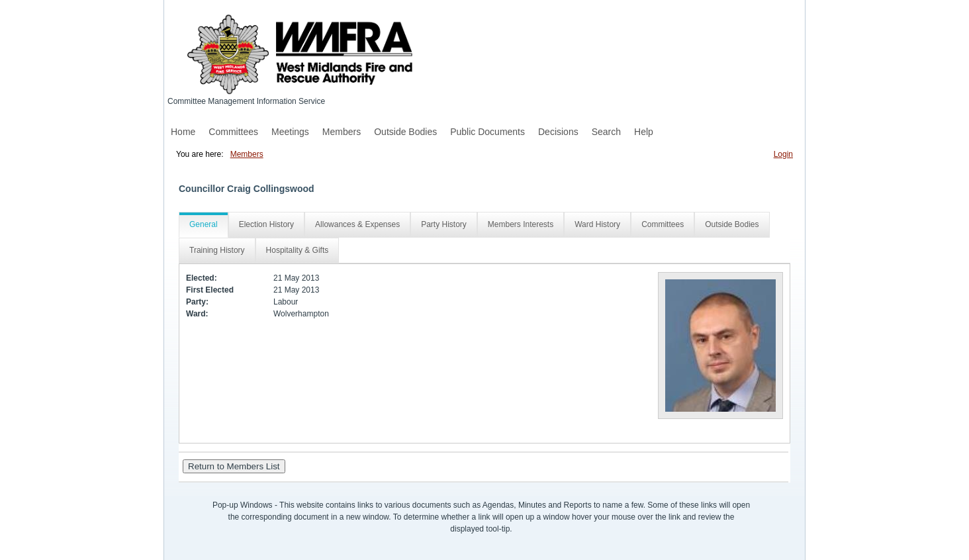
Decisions (558, 132)
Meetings (290, 132)
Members (342, 132)
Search (606, 132)
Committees (233, 132)
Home (183, 132)
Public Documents (487, 132)
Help (644, 132)
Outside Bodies (405, 132)
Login (783, 154)
